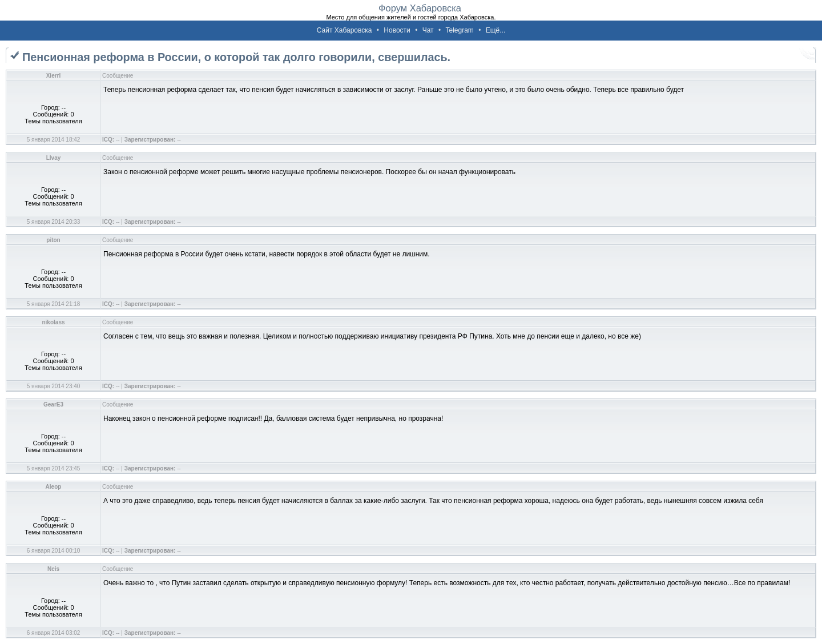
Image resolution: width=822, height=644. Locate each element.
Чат (428, 30)
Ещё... (496, 30)
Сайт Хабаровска (344, 30)
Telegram (459, 30)
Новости (397, 30)
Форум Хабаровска (420, 8)
